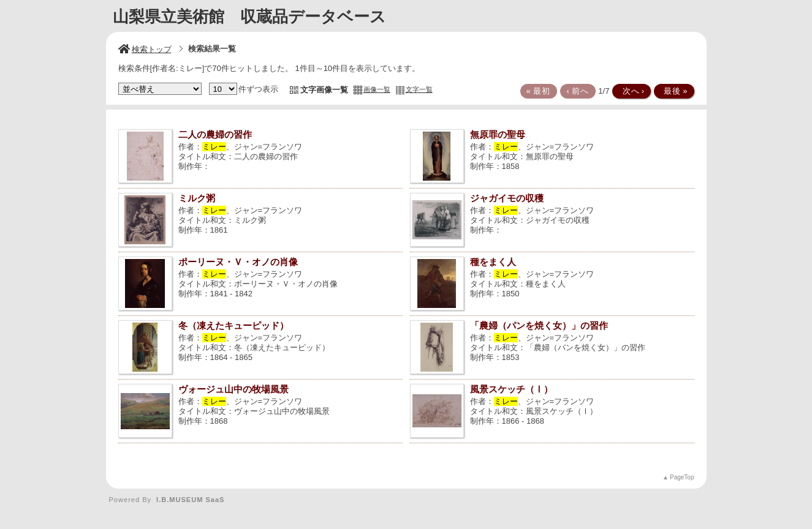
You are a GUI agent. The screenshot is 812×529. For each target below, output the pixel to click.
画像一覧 (377, 89)
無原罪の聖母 (498, 134)
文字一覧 (419, 89)
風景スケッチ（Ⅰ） (511, 389)
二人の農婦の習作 (215, 134)
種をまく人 (493, 262)
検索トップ (145, 49)
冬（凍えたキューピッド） (233, 325)
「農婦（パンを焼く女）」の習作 (539, 325)
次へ (631, 91)
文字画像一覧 (324, 90)
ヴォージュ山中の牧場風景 (233, 389)
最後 (673, 91)
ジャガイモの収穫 (507, 198)
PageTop (682, 477)
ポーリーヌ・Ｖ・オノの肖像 (238, 262)
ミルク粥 (197, 198)
